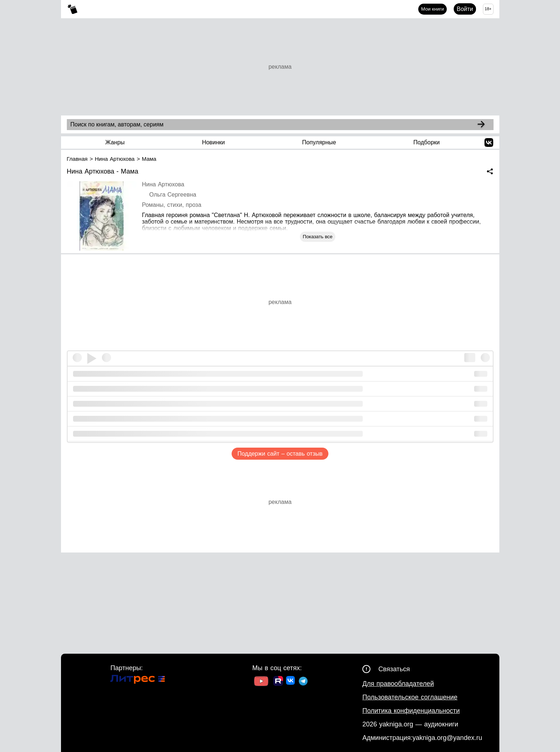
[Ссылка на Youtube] (261, 682)
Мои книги (433, 9)
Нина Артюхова (163, 184)
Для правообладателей (398, 684)
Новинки (214, 142)
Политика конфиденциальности (411, 711)
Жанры (115, 142)
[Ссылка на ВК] (291, 682)
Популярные (319, 142)
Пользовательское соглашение (410, 697)
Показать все (318, 237)
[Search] (481, 125)
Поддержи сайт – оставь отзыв (280, 454)
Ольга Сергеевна (173, 195)
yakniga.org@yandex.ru (447, 738)
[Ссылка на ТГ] (303, 682)
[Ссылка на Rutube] (278, 682)
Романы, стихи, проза (172, 205)
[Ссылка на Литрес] (138, 680)
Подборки (426, 142)
